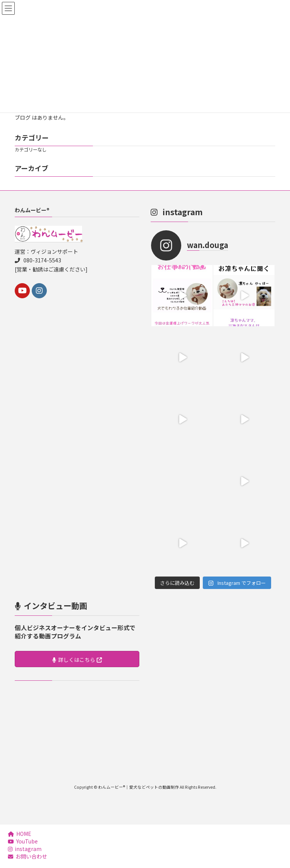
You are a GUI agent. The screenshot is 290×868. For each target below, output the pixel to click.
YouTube (23, 841)
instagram (25, 849)
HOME (20, 834)
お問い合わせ (28, 856)
